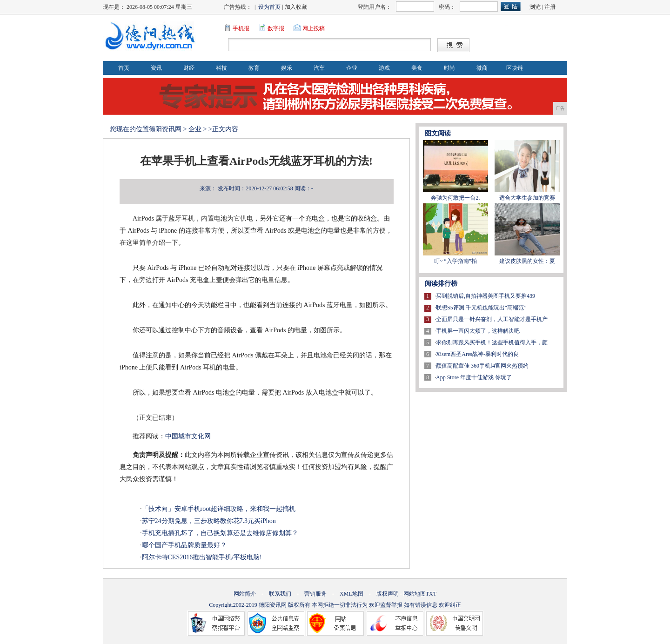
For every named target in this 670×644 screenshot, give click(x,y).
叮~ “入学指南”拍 (456, 261)
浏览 (535, 7)
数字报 (276, 28)
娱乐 (287, 68)
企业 (352, 68)
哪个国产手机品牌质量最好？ (184, 545)
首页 (124, 68)
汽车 (319, 68)
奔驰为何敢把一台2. (455, 198)
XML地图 (352, 594)
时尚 (449, 68)
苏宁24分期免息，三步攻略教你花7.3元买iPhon (209, 521)
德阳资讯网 (165, 129)
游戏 (384, 68)
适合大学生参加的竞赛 (527, 198)
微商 (482, 68)
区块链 (515, 68)
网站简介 (245, 594)
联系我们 (280, 594)
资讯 (156, 68)
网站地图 (415, 594)
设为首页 (269, 7)
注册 (550, 7)
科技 (221, 68)
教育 (254, 68)
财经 (189, 68)
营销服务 (315, 594)
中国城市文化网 (188, 436)
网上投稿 (314, 28)
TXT (431, 594)
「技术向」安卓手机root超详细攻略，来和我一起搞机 (219, 509)
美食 (417, 68)
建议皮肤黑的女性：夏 (527, 261)
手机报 (241, 28)
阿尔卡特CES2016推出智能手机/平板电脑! (202, 557)
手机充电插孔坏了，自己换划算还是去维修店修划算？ (220, 533)
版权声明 (388, 594)
